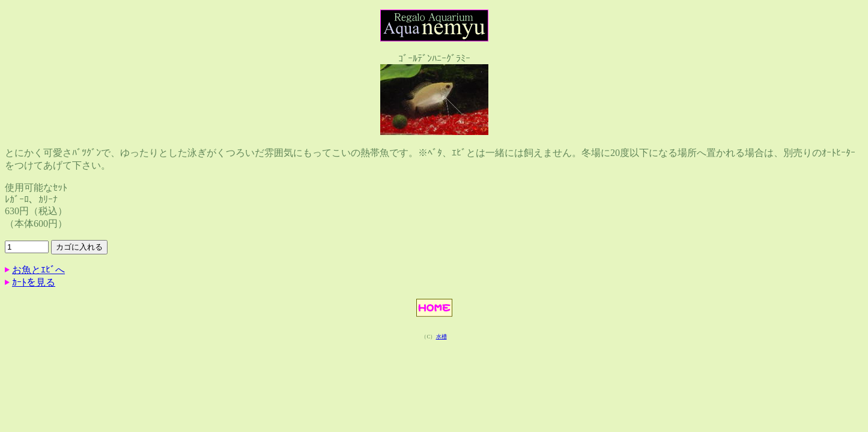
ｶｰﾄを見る (34, 282)
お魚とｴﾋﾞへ (38, 270)
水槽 (442, 337)
